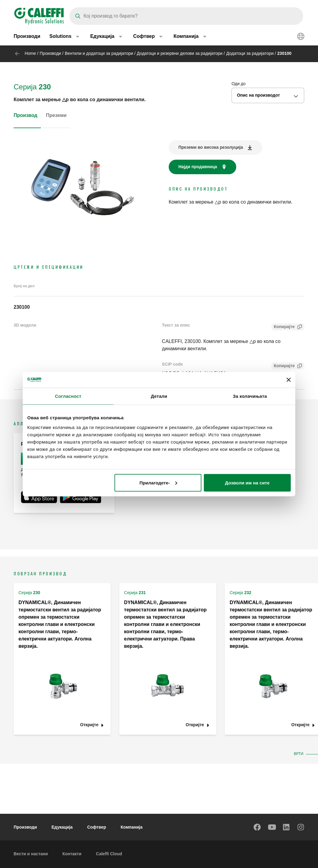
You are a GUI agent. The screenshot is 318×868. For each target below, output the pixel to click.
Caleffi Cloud (109, 854)
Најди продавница (198, 167)
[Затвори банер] (289, 380)
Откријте (89, 725)
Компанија (131, 827)
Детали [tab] (159, 396)
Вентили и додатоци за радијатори (99, 53)
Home (30, 53)
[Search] (186, 16)
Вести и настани (31, 854)
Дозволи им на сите (247, 482)
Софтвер (97, 827)
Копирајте (283, 327)
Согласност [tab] (68, 396)
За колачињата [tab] (250, 396)
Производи (27, 36)
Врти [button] (299, 754)
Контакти (72, 854)
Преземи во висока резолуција (211, 147)
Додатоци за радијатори (250, 53)
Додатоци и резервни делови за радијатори (180, 53)
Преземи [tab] (56, 115)
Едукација (62, 827)
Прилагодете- (158, 482)
